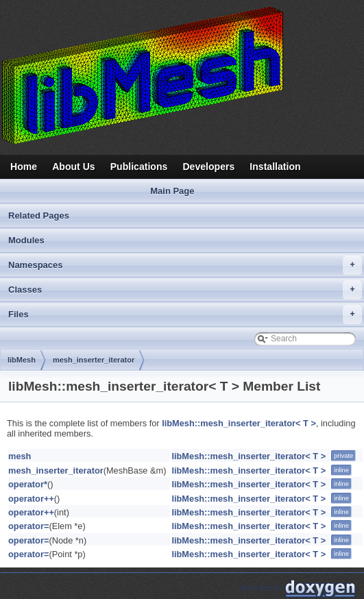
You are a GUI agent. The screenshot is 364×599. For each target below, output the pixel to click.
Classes (185, 290)
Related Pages (39, 216)
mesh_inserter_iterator (94, 360)
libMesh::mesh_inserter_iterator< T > (239, 423)
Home (24, 167)
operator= (28, 526)
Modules (26, 240)
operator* (28, 484)
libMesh (22, 360)
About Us (74, 167)
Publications (139, 167)
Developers (208, 167)
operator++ (31, 499)
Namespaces (185, 265)
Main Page (172, 191)
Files (185, 315)
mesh (20, 456)
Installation (275, 167)
